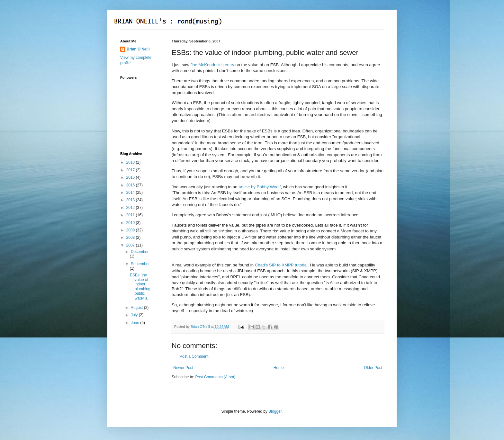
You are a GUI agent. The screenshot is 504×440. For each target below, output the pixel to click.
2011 (131, 215)
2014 (131, 193)
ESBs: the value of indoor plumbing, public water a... (141, 287)
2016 (131, 177)
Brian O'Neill (138, 49)
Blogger (275, 411)
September (140, 264)
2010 (131, 223)
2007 (131, 245)
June (135, 323)
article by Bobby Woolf (260, 187)
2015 (131, 185)
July (135, 315)
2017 (131, 170)
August (137, 308)
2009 (131, 230)
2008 (131, 238)
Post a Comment (194, 356)
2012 (131, 208)
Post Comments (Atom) (215, 377)
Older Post (373, 368)
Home (279, 368)
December (140, 252)
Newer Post (183, 368)
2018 (131, 162)
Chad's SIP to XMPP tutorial (281, 265)
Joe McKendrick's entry (212, 65)
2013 (131, 200)
